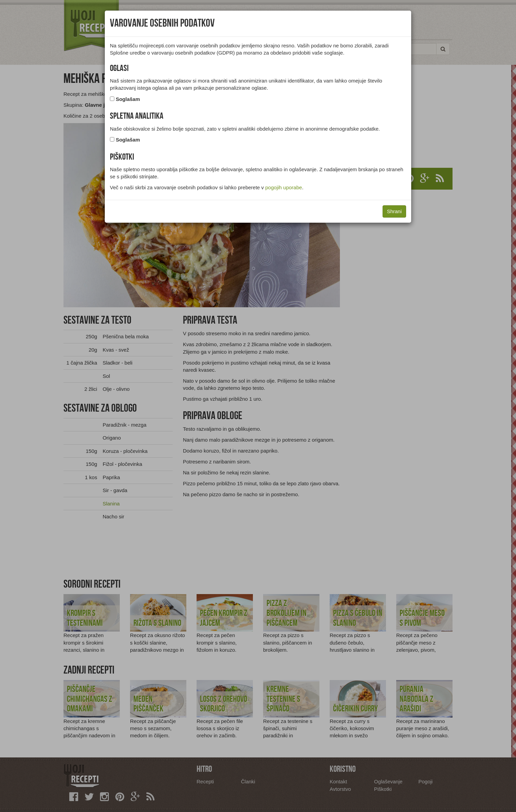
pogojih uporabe (284, 187)
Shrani (394, 211)
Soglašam (128, 99)
